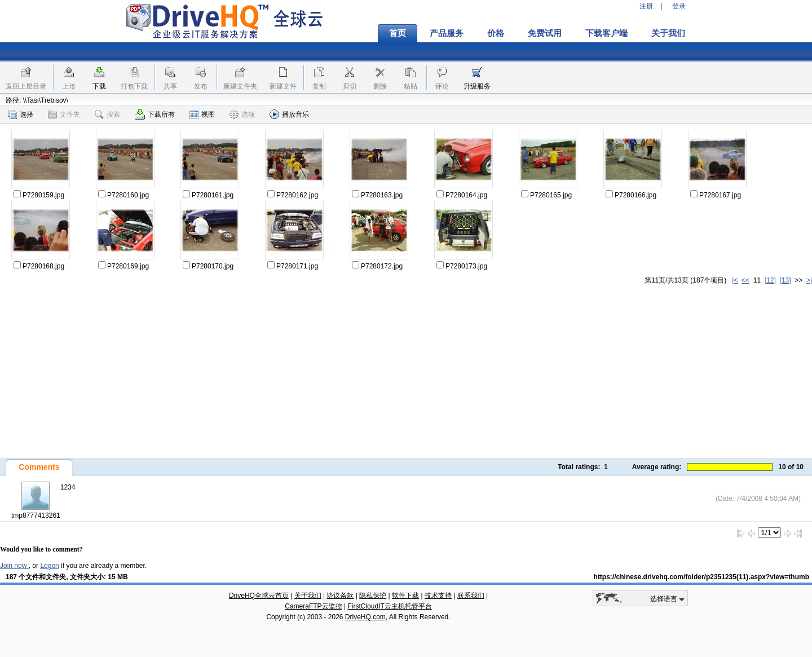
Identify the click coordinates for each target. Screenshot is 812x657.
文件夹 (64, 114)
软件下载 (405, 596)
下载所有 (155, 114)
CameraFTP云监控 (313, 606)
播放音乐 (289, 114)
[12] (770, 280)
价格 (496, 33)
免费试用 (545, 33)
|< (735, 280)
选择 (21, 114)
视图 (202, 114)
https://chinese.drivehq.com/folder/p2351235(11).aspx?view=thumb (701, 577)
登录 (679, 6)
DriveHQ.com (365, 617)
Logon (49, 566)
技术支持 (438, 596)
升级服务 (477, 86)
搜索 (107, 114)
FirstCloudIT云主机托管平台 (389, 606)
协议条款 (340, 596)
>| (809, 280)
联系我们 (471, 596)
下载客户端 (606, 33)
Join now (14, 566)
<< (745, 280)
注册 (646, 6)
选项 (242, 114)
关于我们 (668, 33)
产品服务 (447, 33)
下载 (99, 86)
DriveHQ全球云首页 (259, 596)
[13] (785, 280)
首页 (398, 33)
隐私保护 (373, 596)
